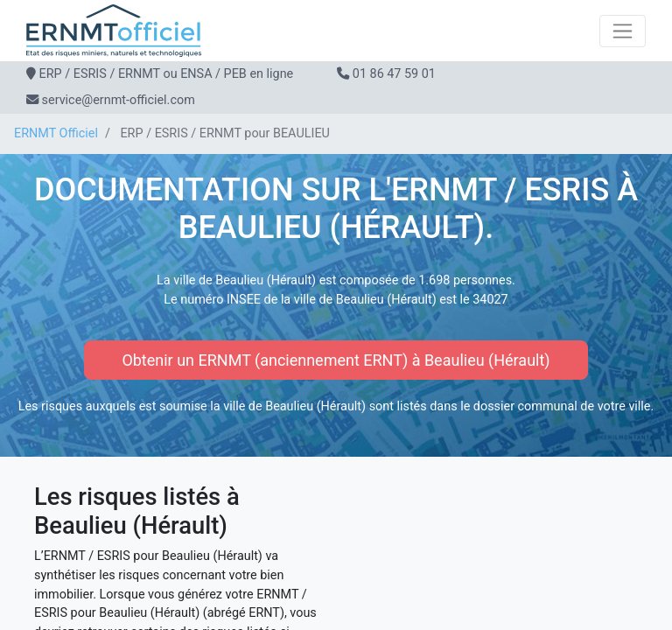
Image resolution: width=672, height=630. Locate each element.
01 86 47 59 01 (394, 74)
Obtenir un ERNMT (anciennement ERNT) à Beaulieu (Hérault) (336, 360)
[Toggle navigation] (623, 31)
